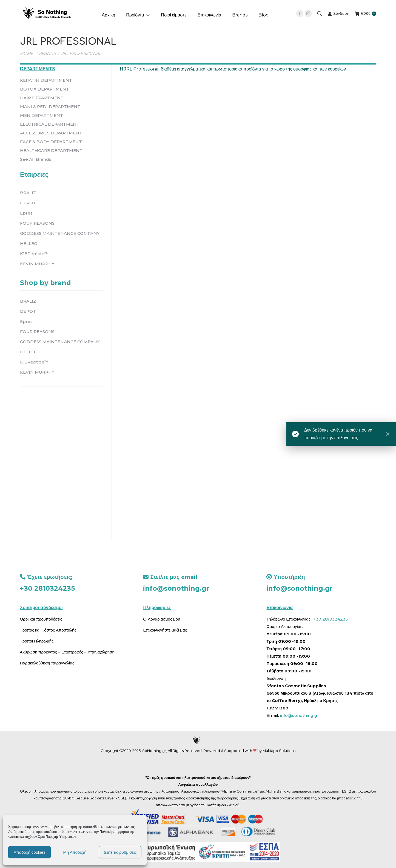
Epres (26, 213)
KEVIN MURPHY (37, 264)
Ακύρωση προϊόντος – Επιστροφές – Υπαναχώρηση (67, 652)
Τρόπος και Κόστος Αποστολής (48, 630)
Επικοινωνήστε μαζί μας (165, 630)
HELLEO (29, 243)
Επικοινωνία (210, 15)
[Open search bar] (320, 14)
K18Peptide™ (34, 254)
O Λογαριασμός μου (162, 619)
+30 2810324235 (47, 588)
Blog (264, 15)
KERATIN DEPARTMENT (46, 80)
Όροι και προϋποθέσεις (41, 619)
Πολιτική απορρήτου (115, 832)
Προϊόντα (138, 15)
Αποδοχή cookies (30, 852)
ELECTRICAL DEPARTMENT (50, 124)
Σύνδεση (338, 14)
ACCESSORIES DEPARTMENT (51, 133)
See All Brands (36, 159)
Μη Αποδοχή (75, 852)
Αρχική (109, 15)
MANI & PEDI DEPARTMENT (50, 107)
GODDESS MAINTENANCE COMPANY (60, 233)
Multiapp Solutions (279, 751)
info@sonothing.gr (176, 588)
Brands (240, 15)
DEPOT (28, 203)
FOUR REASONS (37, 223)
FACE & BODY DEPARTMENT (51, 142)
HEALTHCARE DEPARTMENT (51, 150)
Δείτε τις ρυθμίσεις (120, 852)
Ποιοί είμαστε (174, 15)
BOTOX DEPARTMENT (45, 89)
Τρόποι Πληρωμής (37, 641)
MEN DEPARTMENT (42, 115)
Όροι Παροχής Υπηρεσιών (57, 837)
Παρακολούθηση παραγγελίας (47, 663)
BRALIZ (28, 193)
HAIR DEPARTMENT (42, 98)
